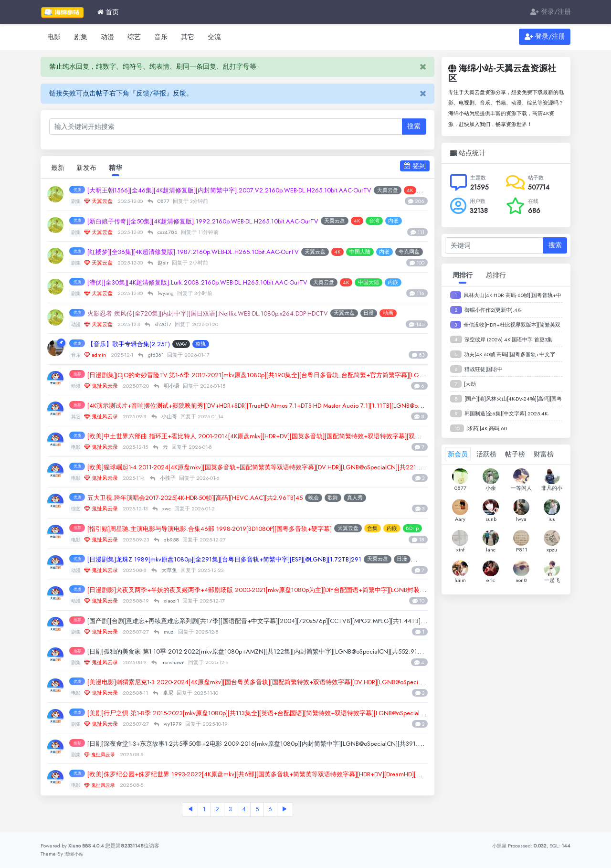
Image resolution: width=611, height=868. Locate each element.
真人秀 (392, 498)
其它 (188, 37)
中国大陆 (393, 252)
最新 (58, 168)
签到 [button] (415, 166)
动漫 (107, 37)
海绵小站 (75, 854)
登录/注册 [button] (545, 37)
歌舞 (370, 498)
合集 (412, 529)
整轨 (214, 344)
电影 (54, 37)
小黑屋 (499, 846)
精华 (118, 168)
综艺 (134, 37)
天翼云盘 (372, 222)
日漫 (408, 314)
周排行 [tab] (463, 275)
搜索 (414, 126)
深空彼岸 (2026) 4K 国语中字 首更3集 (508, 339)
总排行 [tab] (496, 275)
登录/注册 (551, 12)
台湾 (411, 222)
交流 (214, 37)
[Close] (423, 67)
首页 (108, 12)
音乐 (161, 37)
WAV (194, 344)
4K (395, 222)
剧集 (81, 37)
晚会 (350, 498)
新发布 (88, 168)
